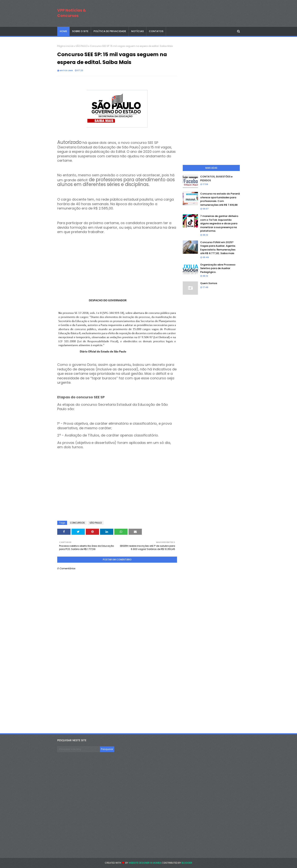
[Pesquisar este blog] (79, 749)
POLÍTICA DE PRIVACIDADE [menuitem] (110, 31)
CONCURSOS (77, 523)
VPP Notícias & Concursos (72, 13)
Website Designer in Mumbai (145, 863)
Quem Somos (209, 283)
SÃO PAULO (82, 46)
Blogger (187, 863)
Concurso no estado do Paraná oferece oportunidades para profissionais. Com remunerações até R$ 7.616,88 (220, 199)
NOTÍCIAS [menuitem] (137, 31)
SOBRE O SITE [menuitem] (80, 31)
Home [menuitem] (63, 31)
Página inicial (65, 46)
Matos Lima (66, 70)
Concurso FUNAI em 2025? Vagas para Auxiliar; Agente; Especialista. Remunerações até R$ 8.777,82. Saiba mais (218, 248)
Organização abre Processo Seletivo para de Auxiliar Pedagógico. (218, 268)
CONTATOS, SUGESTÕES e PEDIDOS (216, 178)
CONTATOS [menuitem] (156, 31)
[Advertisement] (117, 261)
